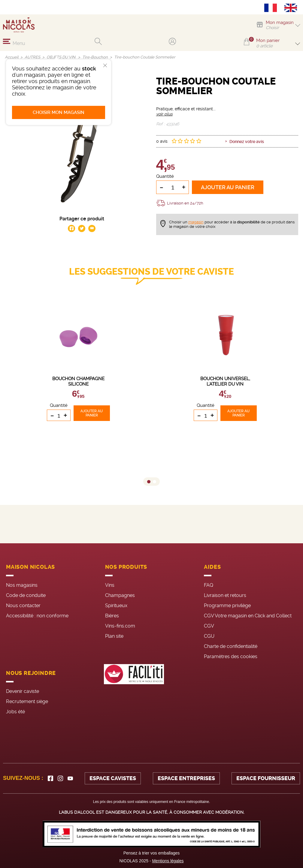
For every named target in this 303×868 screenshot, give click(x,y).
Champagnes (120, 595)
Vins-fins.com (120, 626)
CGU (209, 636)
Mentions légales (168, 861)
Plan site (114, 636)
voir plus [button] (164, 114)
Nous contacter (23, 606)
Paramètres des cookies (231, 656)
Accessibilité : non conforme (37, 616)
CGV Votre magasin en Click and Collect (248, 616)
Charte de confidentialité (231, 646)
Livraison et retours (225, 595)
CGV (209, 626)
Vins (110, 585)
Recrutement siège (27, 701)
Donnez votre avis (247, 142)
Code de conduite (26, 595)
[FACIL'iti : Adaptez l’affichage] (134, 691)
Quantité (165, 176)
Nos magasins (22, 585)
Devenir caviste (23, 691)
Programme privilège (227, 606)
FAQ (209, 585)
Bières (112, 616)
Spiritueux (116, 606)
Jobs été (15, 712)
